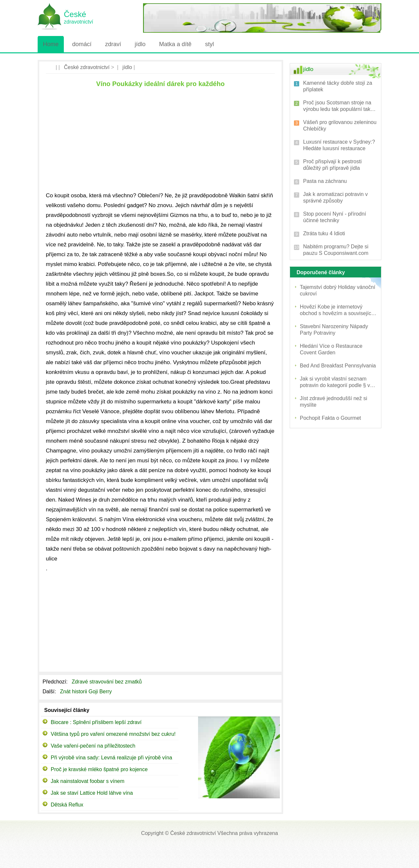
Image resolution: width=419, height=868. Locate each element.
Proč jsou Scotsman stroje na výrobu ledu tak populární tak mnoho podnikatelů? (337, 106)
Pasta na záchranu (325, 181)
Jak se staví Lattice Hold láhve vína (92, 793)
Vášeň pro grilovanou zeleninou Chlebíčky (340, 125)
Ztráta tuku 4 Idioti (324, 233)
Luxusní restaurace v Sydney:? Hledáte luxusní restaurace (339, 145)
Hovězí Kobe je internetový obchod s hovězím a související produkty (336, 310)
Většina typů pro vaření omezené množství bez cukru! (113, 734)
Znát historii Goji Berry (87, 691)
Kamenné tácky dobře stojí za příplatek (338, 86)
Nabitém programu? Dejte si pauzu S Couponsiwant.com (336, 250)
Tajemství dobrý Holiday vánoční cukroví (337, 290)
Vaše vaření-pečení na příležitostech (93, 746)
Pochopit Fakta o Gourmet (330, 418)
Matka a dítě (175, 44)
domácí (82, 44)
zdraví (113, 44)
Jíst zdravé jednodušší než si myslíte (333, 402)
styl (209, 44)
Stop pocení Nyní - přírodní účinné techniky (335, 217)
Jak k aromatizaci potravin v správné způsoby (335, 197)
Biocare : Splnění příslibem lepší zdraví (96, 722)
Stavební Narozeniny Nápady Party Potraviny (334, 330)
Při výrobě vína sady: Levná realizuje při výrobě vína (111, 758)
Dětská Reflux (67, 805)
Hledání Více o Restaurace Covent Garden (331, 349)
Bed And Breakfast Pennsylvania (338, 366)
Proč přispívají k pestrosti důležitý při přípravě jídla (332, 165)
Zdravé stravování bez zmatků (108, 682)
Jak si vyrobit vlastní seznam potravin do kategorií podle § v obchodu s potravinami (335, 382)
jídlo (140, 44)
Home (51, 44)
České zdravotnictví (87, 67)
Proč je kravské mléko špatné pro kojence (99, 769)
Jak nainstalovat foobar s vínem (88, 781)
